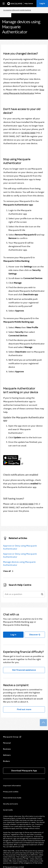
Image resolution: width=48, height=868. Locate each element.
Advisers (7, 755)
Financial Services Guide (12, 798)
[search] (42, 594)
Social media (8, 810)
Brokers (6, 761)
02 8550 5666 (28, 133)
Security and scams (10, 804)
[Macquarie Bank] (15, 4)
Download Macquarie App (24, 771)
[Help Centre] (29, 4)
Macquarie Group (11, 737)
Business (7, 749)
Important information (12, 786)
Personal (7, 743)
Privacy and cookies (11, 792)
